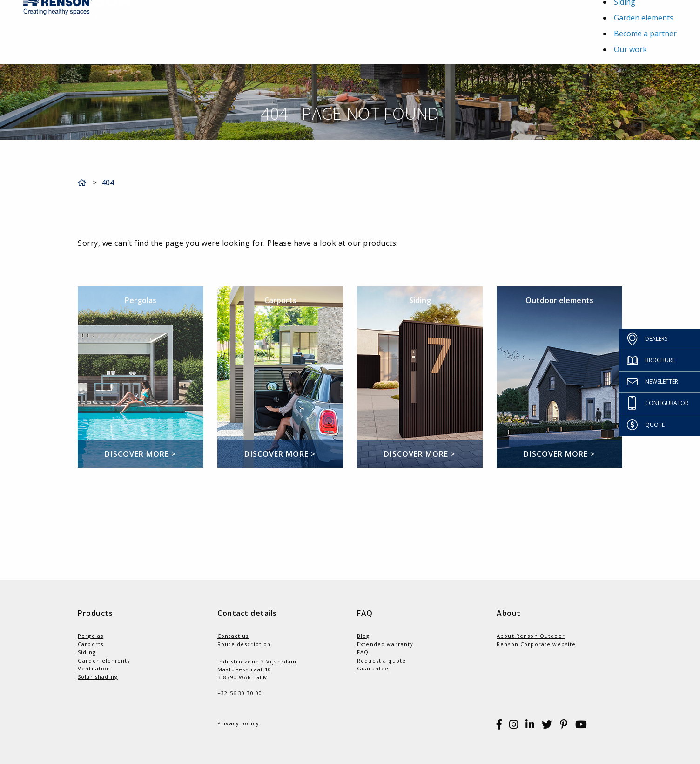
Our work (630, 49)
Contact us (233, 636)
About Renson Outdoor (531, 636)
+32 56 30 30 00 (240, 693)
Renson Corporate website (536, 644)
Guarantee (373, 668)
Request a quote (381, 660)
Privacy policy (238, 723)
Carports (91, 644)
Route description (244, 644)
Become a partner (645, 34)
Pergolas (91, 636)
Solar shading (98, 677)
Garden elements (644, 18)
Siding (87, 652)
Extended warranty (385, 644)
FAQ (363, 652)
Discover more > (140, 454)
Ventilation (94, 668)
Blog (363, 636)
